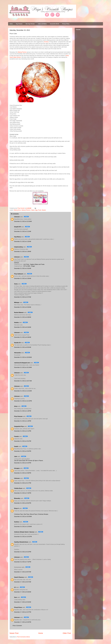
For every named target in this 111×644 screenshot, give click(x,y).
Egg (36, 210)
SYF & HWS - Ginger (29, 266)
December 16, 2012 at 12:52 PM (23, 537)
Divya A (16, 508)
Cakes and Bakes (42, 24)
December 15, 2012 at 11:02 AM (23, 391)
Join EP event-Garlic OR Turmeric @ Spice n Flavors (29, 461)
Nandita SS (17, 343)
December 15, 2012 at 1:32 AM (23, 241)
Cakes (33, 210)
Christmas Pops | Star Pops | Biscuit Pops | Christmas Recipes (31, 514)
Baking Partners (22, 52)
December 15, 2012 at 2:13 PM (23, 431)
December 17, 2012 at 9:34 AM (23, 602)
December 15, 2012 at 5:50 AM (23, 307)
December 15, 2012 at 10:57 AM (23, 381)
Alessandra (18, 353)
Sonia (16, 284)
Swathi (16, 446)
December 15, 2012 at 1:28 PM (23, 411)
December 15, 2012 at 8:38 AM (23, 337)
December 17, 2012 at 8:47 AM (23, 582)
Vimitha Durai (18, 488)
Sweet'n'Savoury (19, 577)
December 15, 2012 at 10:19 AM (23, 367)
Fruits (40, 210)
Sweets (44, 210)
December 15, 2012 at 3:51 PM (23, 441)
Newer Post (14, 633)
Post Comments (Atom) (23, 637)
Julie (16, 456)
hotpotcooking (18, 247)
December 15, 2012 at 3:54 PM (23, 451)
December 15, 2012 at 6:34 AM (23, 327)
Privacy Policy (66, 24)
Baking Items (17, 210)
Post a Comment (17, 626)
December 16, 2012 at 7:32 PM (23, 562)
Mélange (17, 302)
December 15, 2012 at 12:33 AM (23, 221)
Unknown (17, 217)
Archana (46, 42)
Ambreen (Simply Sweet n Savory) (24, 532)
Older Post (67, 633)
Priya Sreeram (18, 416)
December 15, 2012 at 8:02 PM (23, 503)
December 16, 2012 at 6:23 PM (23, 552)
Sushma (17, 522)
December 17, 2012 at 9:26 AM (23, 592)
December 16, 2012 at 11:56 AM (23, 527)
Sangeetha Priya (19, 426)
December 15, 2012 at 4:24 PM (23, 463)
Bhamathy (17, 498)
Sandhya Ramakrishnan (21, 542)
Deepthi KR (18, 227)
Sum (16, 597)
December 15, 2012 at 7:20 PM (23, 493)
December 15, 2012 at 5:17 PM (23, 483)
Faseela (16, 436)
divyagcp (17, 468)
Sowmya (17, 263)
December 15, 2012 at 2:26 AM (23, 278)
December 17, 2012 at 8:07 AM (23, 572)
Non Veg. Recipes (30, 24)
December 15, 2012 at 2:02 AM (23, 268)
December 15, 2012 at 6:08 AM (23, 317)
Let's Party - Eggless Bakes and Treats (34, 264)
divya (16, 406)
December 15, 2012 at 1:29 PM (23, 421)
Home (11, 24)
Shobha (16, 323)
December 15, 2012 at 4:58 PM (23, 473)
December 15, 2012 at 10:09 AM (23, 357)
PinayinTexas (18, 607)
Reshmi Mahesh (19, 313)
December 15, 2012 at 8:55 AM (23, 347)
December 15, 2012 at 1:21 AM (23, 231)
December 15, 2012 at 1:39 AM (23, 251)
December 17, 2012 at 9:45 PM (23, 622)
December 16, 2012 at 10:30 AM (23, 517)
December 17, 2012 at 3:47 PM (23, 612)
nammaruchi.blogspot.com (22, 363)
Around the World (54, 24)
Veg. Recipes (19, 24)
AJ (15, 587)
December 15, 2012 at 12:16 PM (23, 401)
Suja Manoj (17, 237)
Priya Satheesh (19, 274)
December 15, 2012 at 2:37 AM (23, 297)
